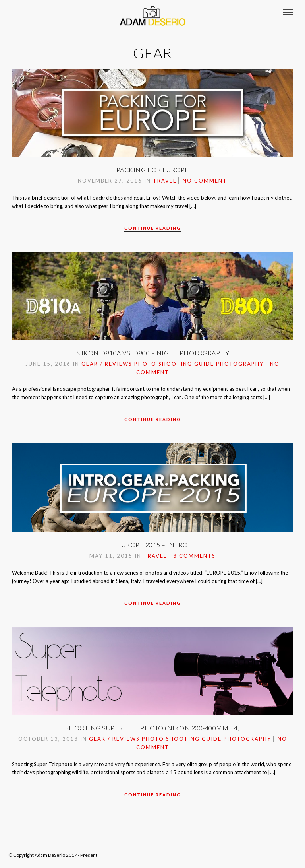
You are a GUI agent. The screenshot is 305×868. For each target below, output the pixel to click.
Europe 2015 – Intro (152, 545)
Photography (240, 364)
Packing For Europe (153, 170)
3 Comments (194, 556)
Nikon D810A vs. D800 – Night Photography (152, 353)
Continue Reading (153, 228)
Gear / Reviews (107, 364)
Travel (165, 181)
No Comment (205, 181)
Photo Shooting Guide (174, 364)
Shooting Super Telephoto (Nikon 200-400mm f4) (153, 728)
